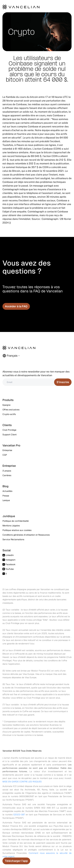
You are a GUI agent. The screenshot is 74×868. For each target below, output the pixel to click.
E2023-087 (19, 815)
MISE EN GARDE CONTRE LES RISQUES (22, 782)
